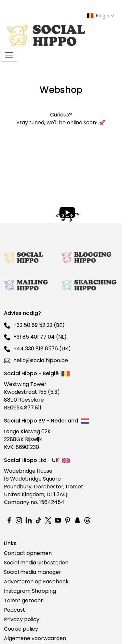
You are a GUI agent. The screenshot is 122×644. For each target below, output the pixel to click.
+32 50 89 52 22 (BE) (34, 325)
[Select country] (101, 16)
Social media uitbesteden (36, 563)
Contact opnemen (28, 553)
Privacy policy (22, 619)
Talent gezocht (23, 600)
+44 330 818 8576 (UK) (37, 349)
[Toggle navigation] (9, 55)
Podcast (14, 610)
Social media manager (33, 572)
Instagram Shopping (30, 591)
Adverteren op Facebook (36, 582)
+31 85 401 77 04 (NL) (35, 337)
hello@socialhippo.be (36, 360)
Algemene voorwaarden (35, 638)
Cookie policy (21, 629)
